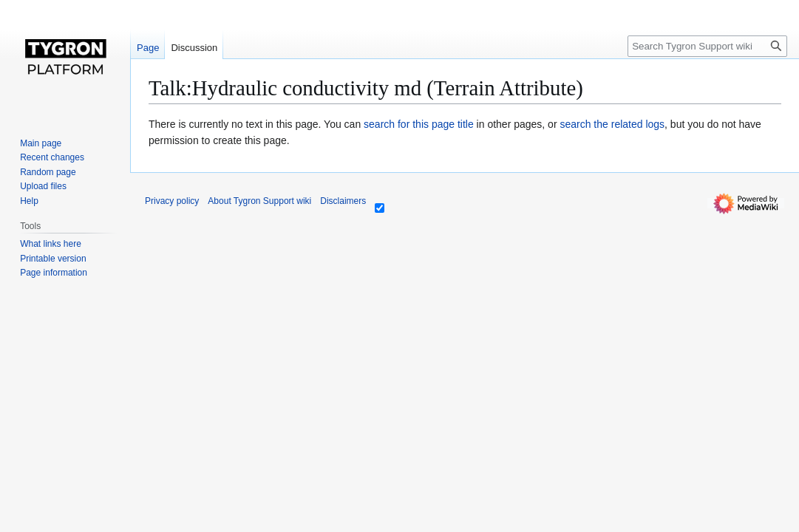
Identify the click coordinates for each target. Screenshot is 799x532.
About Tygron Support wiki (259, 201)
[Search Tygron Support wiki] (707, 46)
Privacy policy (172, 201)
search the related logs (612, 124)
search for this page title (419, 124)
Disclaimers (343, 201)
